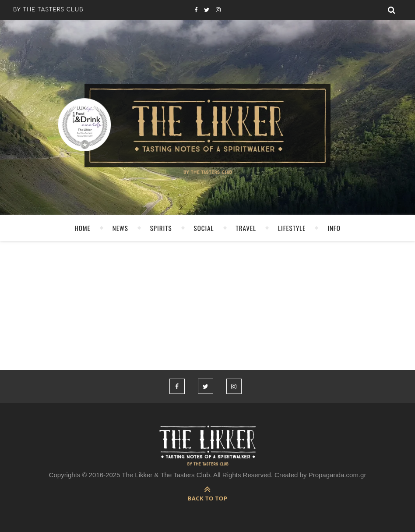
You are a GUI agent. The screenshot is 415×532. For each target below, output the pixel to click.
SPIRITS (161, 228)
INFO (334, 228)
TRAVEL (246, 228)
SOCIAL (204, 228)
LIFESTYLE (292, 228)
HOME (83, 228)
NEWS (120, 228)
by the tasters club (48, 10)
